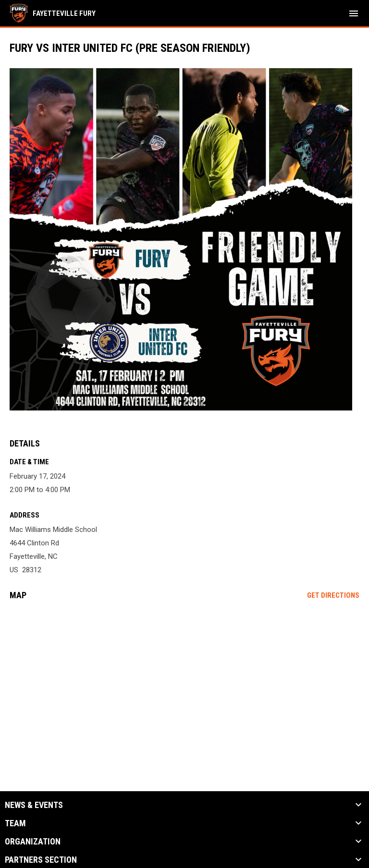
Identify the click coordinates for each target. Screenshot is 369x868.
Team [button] (15, 823)
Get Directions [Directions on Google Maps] (333, 595)
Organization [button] (33, 842)
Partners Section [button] (41, 860)
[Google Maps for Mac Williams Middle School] (184, 681)
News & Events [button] (34, 805)
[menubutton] (354, 13)
